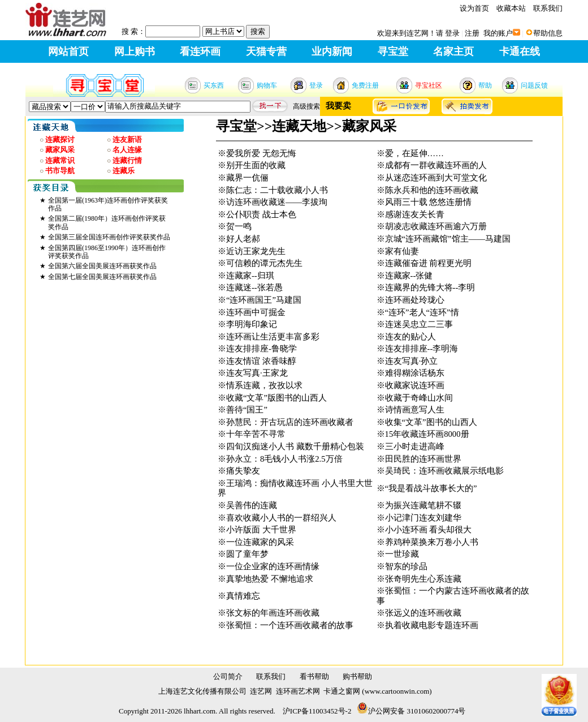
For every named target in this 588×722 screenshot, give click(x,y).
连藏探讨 (60, 139)
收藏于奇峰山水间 (419, 398)
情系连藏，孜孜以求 (264, 385)
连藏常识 (60, 160)
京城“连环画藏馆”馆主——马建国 (448, 239)
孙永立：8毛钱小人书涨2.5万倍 (284, 459)
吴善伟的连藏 (252, 505)
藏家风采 (60, 150)
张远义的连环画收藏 (423, 613)
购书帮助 (357, 676)
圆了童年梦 (247, 554)
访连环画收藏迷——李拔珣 (277, 202)
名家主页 (453, 51)
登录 (452, 33)
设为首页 (474, 8)
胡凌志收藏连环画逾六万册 (436, 226)
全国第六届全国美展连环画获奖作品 (102, 266)
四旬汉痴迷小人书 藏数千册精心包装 (295, 446)
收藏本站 (511, 8)
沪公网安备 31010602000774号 (411, 711)
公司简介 (228, 676)
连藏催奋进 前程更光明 (429, 263)
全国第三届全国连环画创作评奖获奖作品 (109, 237)
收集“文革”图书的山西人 (431, 422)
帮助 (485, 85)
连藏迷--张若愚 (254, 287)
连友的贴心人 (410, 337)
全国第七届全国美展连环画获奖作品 (102, 277)
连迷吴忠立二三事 (419, 324)
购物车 (267, 85)
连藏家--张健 (409, 276)
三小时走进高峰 (415, 446)
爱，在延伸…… (414, 153)
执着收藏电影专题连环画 (432, 625)
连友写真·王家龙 (257, 373)
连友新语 (127, 139)
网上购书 (135, 51)
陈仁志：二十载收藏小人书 (277, 190)
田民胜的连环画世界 (423, 459)
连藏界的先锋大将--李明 (430, 287)
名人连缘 (127, 150)
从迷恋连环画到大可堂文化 (436, 178)
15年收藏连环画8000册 (427, 434)
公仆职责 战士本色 (261, 214)
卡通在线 (520, 51)
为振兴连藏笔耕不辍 (423, 505)
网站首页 (68, 51)
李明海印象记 (252, 324)
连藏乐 (124, 171)
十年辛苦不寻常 (256, 434)
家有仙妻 (402, 251)
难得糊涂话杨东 (415, 373)
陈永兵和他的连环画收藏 (432, 190)
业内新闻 (332, 51)
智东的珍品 (406, 566)
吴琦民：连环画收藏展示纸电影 (444, 471)
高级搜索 (306, 106)
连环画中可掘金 (256, 312)
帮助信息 (548, 33)
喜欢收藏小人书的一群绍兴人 (281, 518)
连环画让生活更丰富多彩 (273, 337)
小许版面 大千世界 (261, 530)
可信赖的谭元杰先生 (264, 263)
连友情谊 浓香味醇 (261, 361)
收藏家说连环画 (415, 385)
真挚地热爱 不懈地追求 (270, 579)
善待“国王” (247, 410)
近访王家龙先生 (256, 251)
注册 (472, 33)
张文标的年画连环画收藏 (273, 613)
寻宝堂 (393, 51)
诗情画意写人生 (415, 410)
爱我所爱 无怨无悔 (261, 153)
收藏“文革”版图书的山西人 (276, 398)
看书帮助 (314, 676)
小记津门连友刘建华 (423, 518)
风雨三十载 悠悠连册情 (429, 202)
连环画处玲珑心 (415, 300)
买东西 (214, 85)
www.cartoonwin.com (397, 691)
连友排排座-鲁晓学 (261, 349)
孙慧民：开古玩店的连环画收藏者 (290, 422)
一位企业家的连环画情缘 (273, 566)
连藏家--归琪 (250, 276)
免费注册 (365, 85)
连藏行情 (127, 160)
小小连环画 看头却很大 (429, 530)
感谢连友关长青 (415, 214)
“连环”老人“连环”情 (422, 312)
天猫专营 (266, 51)
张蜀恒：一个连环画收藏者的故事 (290, 625)
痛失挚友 (243, 471)
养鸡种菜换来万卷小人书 (432, 542)
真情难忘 (243, 596)
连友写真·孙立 (412, 361)
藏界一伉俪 (247, 178)
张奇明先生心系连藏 (423, 579)
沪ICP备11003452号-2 (317, 711)
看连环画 (200, 51)
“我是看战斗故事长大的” (431, 488)
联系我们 (548, 8)
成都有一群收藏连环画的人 (436, 165)
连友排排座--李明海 (422, 349)
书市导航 (60, 171)
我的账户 (498, 33)
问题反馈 (534, 85)
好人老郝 (243, 239)
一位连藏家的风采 (260, 542)
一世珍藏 (402, 554)
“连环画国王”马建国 (264, 300)
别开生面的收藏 (256, 165)
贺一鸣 (239, 226)
